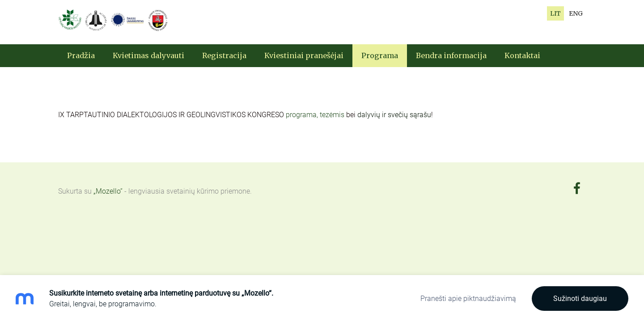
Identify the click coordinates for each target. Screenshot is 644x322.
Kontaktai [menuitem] (522, 55)
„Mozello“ (108, 191)
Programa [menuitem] (380, 55)
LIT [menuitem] (555, 13)
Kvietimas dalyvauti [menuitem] (148, 55)
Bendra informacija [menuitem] (451, 55)
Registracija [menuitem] (224, 55)
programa (301, 115)
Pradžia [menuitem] (81, 55)
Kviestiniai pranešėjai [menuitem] (304, 55)
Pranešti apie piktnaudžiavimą (468, 299)
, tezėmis (331, 115)
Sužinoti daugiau (580, 299)
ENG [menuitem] (576, 13)
